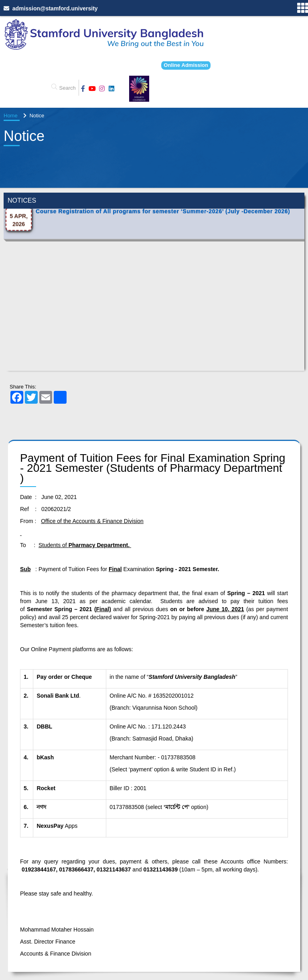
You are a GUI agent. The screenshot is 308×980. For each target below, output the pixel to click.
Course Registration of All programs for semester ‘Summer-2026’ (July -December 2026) (163, 239)
